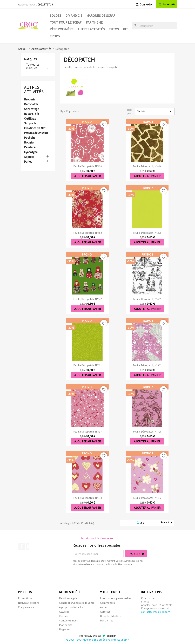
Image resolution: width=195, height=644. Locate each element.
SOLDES (55, 15)
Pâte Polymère (62, 29)
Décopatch (31, 104)
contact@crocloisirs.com (156, 612)
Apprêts (29, 157)
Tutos (114, 29)
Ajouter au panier (88, 176)
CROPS (55, 36)
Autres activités (91, 29)
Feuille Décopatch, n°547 (88, 299)
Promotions (25, 598)
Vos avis (64, 616)
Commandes (107, 603)
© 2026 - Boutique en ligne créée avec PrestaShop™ (97, 639)
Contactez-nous (68, 620)
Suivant (167, 523)
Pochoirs (30, 138)
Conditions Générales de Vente (77, 603)
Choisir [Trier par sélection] (155, 111)
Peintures (30, 147)
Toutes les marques (38, 66)
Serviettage (32, 109)
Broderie (30, 99)
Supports (30, 123)
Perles (28, 162)
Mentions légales (69, 598)
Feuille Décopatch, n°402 (147, 498)
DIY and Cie (74, 15)
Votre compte (110, 592)
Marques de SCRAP (101, 15)
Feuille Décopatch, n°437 (88, 431)
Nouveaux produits (29, 603)
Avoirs (104, 607)
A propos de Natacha (71, 607)
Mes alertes (107, 620)
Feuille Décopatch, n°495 (147, 299)
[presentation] (101, 575)
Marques (30, 59)
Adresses (105, 612)
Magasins (65, 629)
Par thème (94, 22)
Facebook (22, 546)
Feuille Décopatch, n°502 (147, 365)
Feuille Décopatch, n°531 (88, 365)
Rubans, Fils (32, 114)
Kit (125, 29)
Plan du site (66, 625)
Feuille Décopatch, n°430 (88, 166)
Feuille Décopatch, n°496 (147, 431)
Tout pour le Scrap (66, 22)
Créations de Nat (35, 128)
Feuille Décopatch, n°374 (88, 498)
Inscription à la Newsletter (97, 538)
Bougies (29, 142)
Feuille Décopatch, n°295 (147, 233)
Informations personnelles (116, 598)
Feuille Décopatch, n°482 (88, 233)
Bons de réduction (111, 616)
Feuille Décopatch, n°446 (147, 166)
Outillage (30, 119)
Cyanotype (31, 152)
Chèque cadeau (27, 607)
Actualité (64, 612)
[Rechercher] (154, 26)
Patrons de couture (36, 133)
